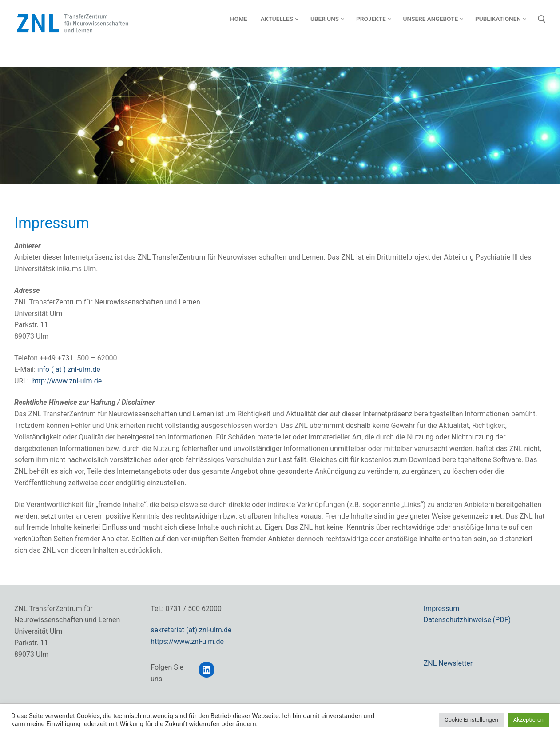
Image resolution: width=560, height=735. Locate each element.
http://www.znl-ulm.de (67, 381)
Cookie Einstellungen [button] (471, 720)
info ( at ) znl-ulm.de (69, 369)
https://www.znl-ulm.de (187, 641)
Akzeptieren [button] (528, 720)
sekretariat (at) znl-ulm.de (191, 630)
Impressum (442, 609)
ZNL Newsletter (448, 663)
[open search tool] (542, 19)
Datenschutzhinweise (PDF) (467, 620)
